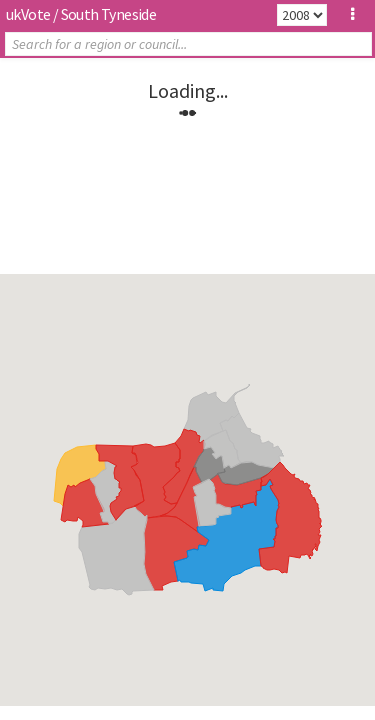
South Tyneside (109, 14)
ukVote (28, 14)
